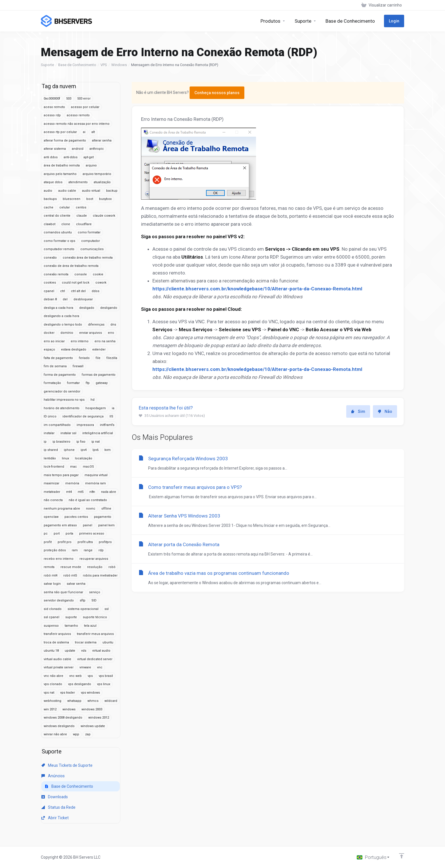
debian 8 (50, 299)
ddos (95, 291)
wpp (76, 734)
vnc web (75, 676)
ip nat (95, 442)
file (98, 358)
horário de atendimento (62, 408)
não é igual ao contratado (88, 500)
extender (99, 349)
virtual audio (101, 651)
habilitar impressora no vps (64, 400)
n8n (92, 492)
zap (88, 734)
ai (84, 132)
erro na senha (105, 341)
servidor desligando (59, 600)
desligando (109, 308)
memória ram (95, 483)
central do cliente (57, 216)
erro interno (80, 341)
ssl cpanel (52, 617)
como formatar (89, 232)
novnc (91, 509)
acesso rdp (52, 115)
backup (112, 191)
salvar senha (76, 584)
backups (50, 199)
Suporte (47, 65)
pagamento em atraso (60, 525)
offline (106, 509)
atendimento (78, 182)
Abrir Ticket (55, 818)
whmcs (93, 701)
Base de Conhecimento (77, 65)
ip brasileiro (61, 442)
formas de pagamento (99, 375)
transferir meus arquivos (95, 634)
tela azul (90, 626)
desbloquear (83, 299)
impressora (85, 425)
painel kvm (106, 525)
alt (93, 132)
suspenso (51, 626)
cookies (50, 283)
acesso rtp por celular (60, 132)
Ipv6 (95, 450)
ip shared (51, 450)
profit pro (65, 542)
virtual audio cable (57, 659)
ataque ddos (53, 182)
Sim (358, 411)
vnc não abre (53, 676)
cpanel (49, 291)
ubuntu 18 (51, 651)
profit (48, 542)
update (70, 651)
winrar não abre (55, 734)
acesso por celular (85, 107)
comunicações (92, 249)
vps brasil (106, 676)
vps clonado (53, 684)
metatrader (52, 492)
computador (91, 241)
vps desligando (80, 684)
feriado (84, 358)
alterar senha (102, 141)
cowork (101, 283)
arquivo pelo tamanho (60, 174)
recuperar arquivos (94, 559)
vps (90, 676)
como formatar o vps (59, 241)
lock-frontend (54, 467)
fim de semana (55, 366)
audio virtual (91, 191)
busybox (105, 199)
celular (65, 207)
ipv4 (84, 450)
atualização (102, 182)
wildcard (111, 701)
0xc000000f (52, 99)
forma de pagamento (60, 375)
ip (45, 442)
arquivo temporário (97, 174)
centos (81, 207)
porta (69, 534)
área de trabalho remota (62, 165)
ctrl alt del (78, 291)
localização (84, 458)
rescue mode (71, 567)
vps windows (90, 693)
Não (385, 411)
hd (93, 400)
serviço (95, 592)
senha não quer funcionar (63, 592)
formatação (52, 383)
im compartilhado (57, 425)
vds (84, 651)
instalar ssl (68, 433)
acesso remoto (78, 115)
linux (65, 458)
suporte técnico (95, 617)
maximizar (52, 483)
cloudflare (84, 224)
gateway (102, 383)
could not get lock (76, 283)
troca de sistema (56, 642)
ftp (88, 383)
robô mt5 (70, 576)
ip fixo (81, 442)
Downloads (55, 797)
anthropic (97, 149)
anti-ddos (71, 157)
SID (94, 600)
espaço (49, 349)
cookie (98, 274)
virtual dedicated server (95, 659)
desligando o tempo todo (63, 325)
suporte (71, 617)
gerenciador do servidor (62, 391)
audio (48, 191)
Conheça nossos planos (217, 93)
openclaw (51, 517)
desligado (87, 308)
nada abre (109, 492)
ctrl (63, 291)
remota (49, 567)
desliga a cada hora (58, 308)
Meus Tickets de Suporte (67, 765)
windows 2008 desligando (63, 718)
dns (113, 325)
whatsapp (74, 701)
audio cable (67, 191)
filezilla (112, 358)
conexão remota (56, 274)
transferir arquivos (57, 634)
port (57, 534)
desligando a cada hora (61, 316)
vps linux (104, 684)
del (65, 299)
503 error (84, 99)
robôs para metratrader (100, 576)
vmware (85, 667)
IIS (111, 416)
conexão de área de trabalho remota (71, 266)
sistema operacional (83, 609)
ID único (50, 416)
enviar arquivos (91, 333)
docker (49, 333)
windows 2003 (92, 709)
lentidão (50, 458)
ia (113, 408)
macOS (88, 467)
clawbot (50, 224)
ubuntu (108, 642)
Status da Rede (58, 807)
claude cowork (104, 216)
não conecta (53, 500)
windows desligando (59, 726)
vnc (100, 667)
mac (74, 467)
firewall (78, 366)
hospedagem (96, 408)
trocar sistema (86, 642)
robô (112, 567)
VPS (104, 65)
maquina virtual (96, 475)
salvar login (52, 584)
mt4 (69, 492)
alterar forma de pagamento (65, 141)
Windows (119, 65)
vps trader (68, 693)
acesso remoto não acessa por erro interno (77, 124)
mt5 (81, 492)
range (88, 550)
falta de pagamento (58, 358)
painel (88, 525)
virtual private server (59, 667)
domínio (67, 333)
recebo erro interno (59, 559)
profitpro (105, 542)
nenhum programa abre (62, 509)
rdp (101, 550)
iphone (69, 450)
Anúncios (53, 776)
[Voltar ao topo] (402, 856)
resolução (95, 567)
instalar (49, 433)
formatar (73, 383)
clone (66, 224)
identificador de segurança (83, 416)
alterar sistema (55, 149)
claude (82, 216)
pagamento (103, 517)
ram (75, 550)
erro (111, 333)
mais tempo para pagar (61, 475)
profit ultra (85, 542)
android (78, 149)
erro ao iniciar (54, 341)
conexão (50, 258)
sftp (83, 600)
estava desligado (74, 349)
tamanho (71, 626)
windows (69, 709)
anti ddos (51, 157)
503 (69, 99)
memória (72, 483)
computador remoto (59, 249)
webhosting (53, 701)
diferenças (96, 325)
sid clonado (53, 609)
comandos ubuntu (58, 232)
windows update (93, 726)
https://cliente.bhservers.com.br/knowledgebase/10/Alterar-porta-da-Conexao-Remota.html (257, 289)
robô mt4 (51, 576)
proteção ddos (55, 550)
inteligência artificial (98, 433)
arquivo (91, 165)
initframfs (107, 425)
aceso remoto (54, 107)
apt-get (89, 157)
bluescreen (72, 199)
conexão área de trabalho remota (88, 258)
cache (49, 207)
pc (46, 534)
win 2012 (50, 709)
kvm (108, 450)
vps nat (49, 693)
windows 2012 (99, 718)
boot (90, 199)
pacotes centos (76, 517)
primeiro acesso (92, 534)
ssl (107, 609)
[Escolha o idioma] (373, 857)
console (81, 274)
